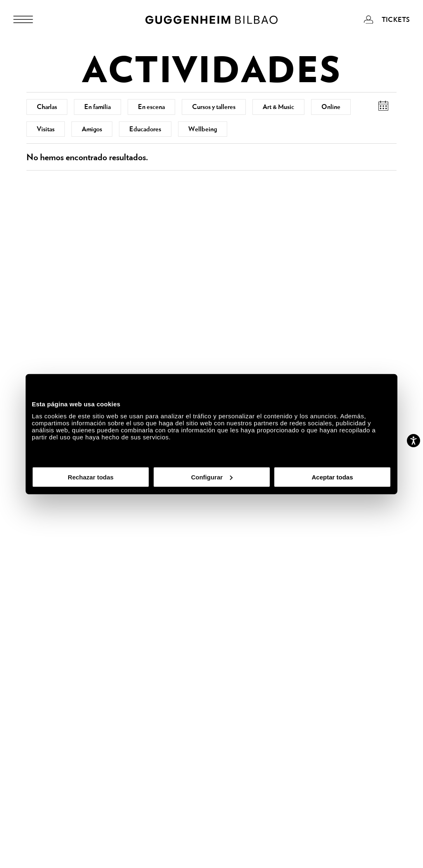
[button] (383, 106)
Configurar (212, 477)
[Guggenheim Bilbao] (211, 21)
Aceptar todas (332, 477)
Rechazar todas (91, 477)
